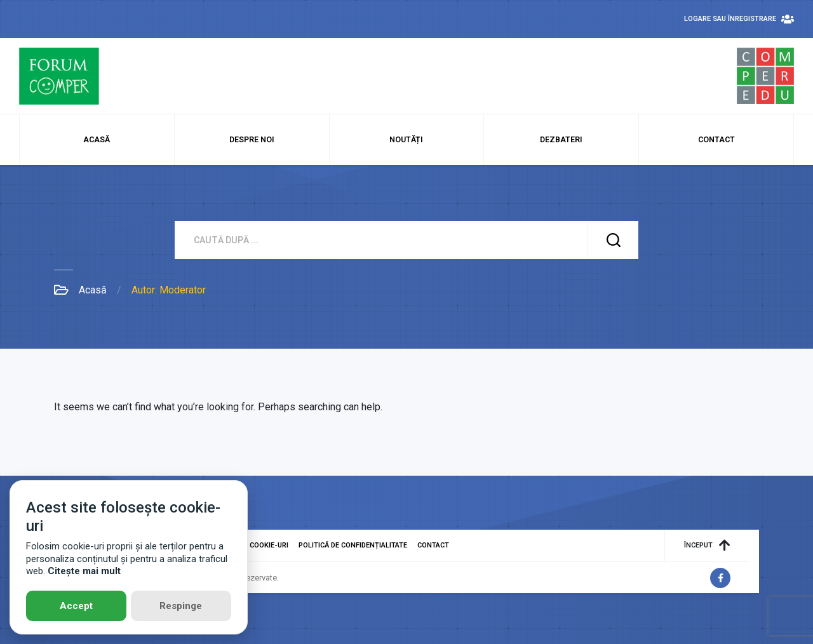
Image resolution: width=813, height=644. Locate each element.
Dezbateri (561, 139)
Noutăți (406, 139)
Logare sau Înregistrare (739, 19)
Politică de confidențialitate (353, 545)
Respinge (181, 606)
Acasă (97, 139)
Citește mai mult (84, 571)
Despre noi (252, 139)
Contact (716, 139)
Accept (76, 606)
